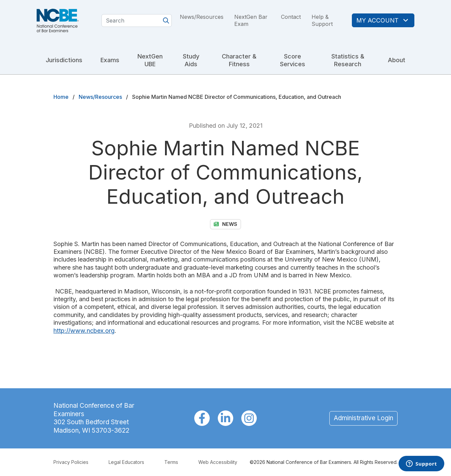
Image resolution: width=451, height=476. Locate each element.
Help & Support (322, 20)
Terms (171, 462)
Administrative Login (363, 418)
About (397, 60)
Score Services (293, 60)
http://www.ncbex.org (84, 331)
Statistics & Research (348, 60)
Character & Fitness (239, 60)
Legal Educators (126, 462)
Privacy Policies (71, 462)
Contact (291, 17)
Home (61, 97)
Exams (110, 60)
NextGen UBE (150, 60)
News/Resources (202, 17)
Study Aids (191, 60)
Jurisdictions (64, 60)
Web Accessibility (218, 462)
